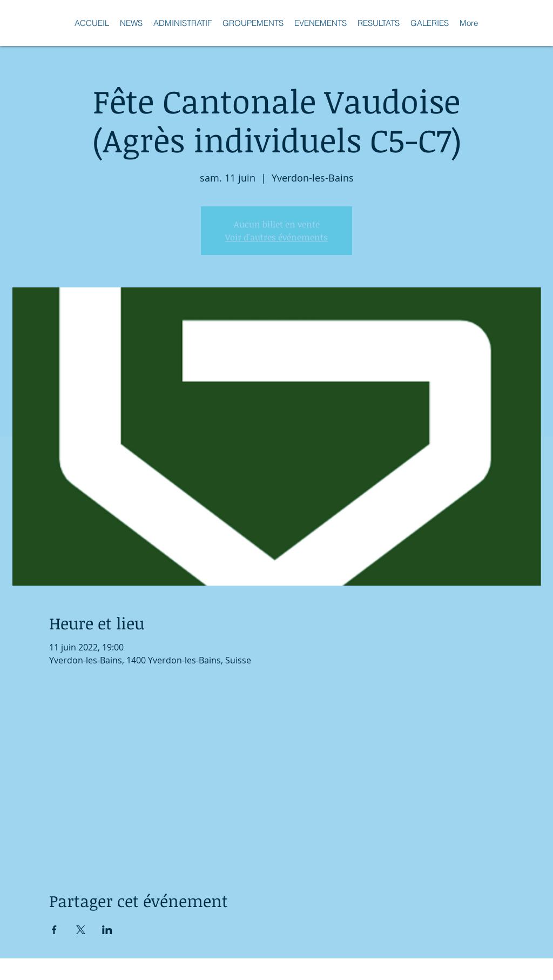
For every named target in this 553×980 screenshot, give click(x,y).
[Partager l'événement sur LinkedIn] (107, 930)
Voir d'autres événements (276, 237)
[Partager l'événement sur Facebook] (54, 930)
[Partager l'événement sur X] (81, 930)
